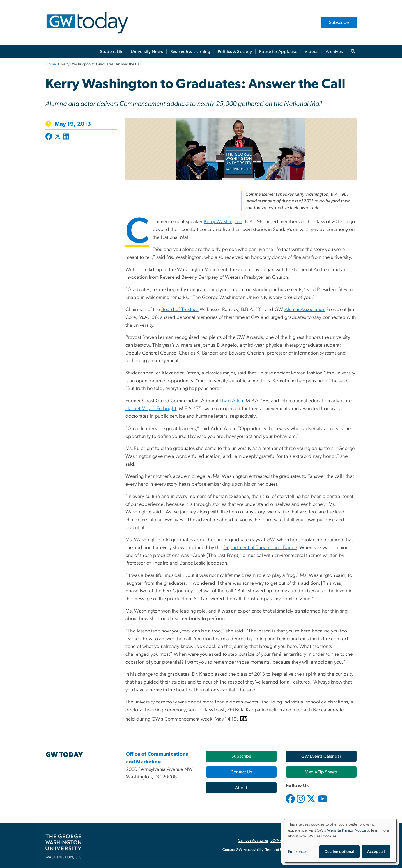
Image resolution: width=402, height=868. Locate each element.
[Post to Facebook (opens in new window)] (49, 137)
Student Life (112, 52)
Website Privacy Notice (347, 830)
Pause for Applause (278, 52)
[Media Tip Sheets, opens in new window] (321, 772)
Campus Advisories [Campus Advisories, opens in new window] (253, 841)
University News (147, 52)
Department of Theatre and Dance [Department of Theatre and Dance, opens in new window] (260, 548)
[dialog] (340, 841)
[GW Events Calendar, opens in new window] (321, 756)
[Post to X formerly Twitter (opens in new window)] (58, 137)
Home (51, 64)
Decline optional (339, 852)
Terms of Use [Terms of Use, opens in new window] (276, 850)
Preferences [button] (298, 852)
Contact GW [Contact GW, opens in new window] (232, 850)
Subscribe (339, 22)
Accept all (376, 852)
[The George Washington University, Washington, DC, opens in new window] (63, 845)
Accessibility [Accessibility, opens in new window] (254, 850)
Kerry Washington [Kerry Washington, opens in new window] (223, 222)
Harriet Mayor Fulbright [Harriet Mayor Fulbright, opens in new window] (151, 409)
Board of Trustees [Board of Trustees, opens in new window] (180, 310)
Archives (334, 52)
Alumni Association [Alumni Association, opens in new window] (305, 310)
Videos (312, 52)
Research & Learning (190, 52)
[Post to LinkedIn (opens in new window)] (66, 137)
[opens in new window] (291, 803)
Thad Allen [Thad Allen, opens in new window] (231, 401)
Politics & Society (235, 52)
